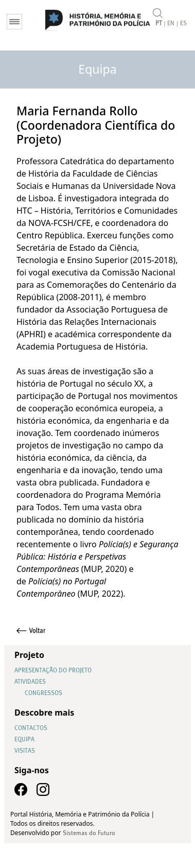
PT (159, 24)
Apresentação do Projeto (53, 671)
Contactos (31, 728)
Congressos (43, 693)
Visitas (25, 751)
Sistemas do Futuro (89, 834)
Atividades (30, 682)
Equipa (24, 740)
